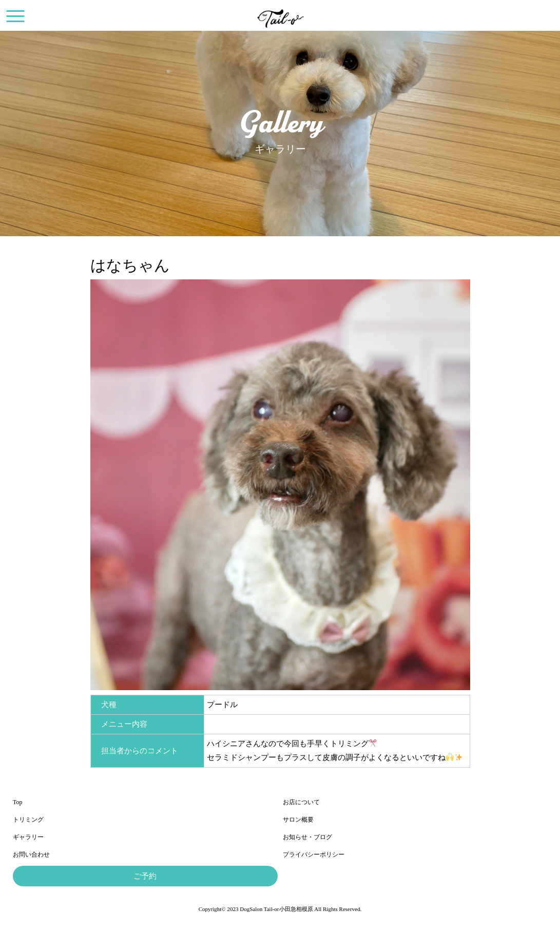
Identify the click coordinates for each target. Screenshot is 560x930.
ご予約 (145, 876)
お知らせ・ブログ (307, 837)
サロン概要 (298, 820)
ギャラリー (28, 837)
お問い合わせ (31, 855)
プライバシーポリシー (314, 855)
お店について (301, 802)
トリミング (28, 820)
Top (18, 802)
